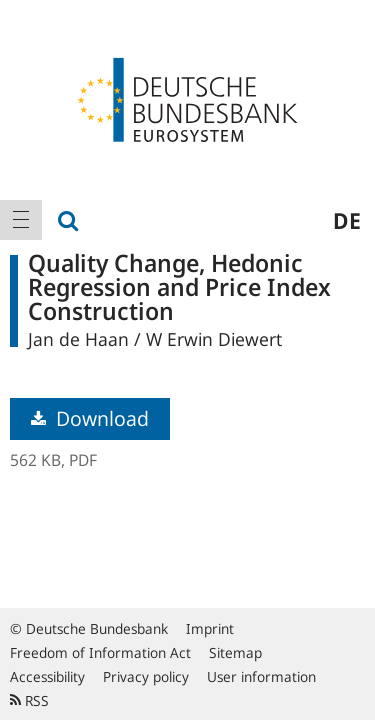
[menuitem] (21, 220)
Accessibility (47, 676)
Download (90, 418)
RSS (29, 700)
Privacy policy (146, 676)
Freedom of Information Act (100, 652)
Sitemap (235, 652)
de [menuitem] (347, 220)
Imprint (210, 628)
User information (261, 676)
